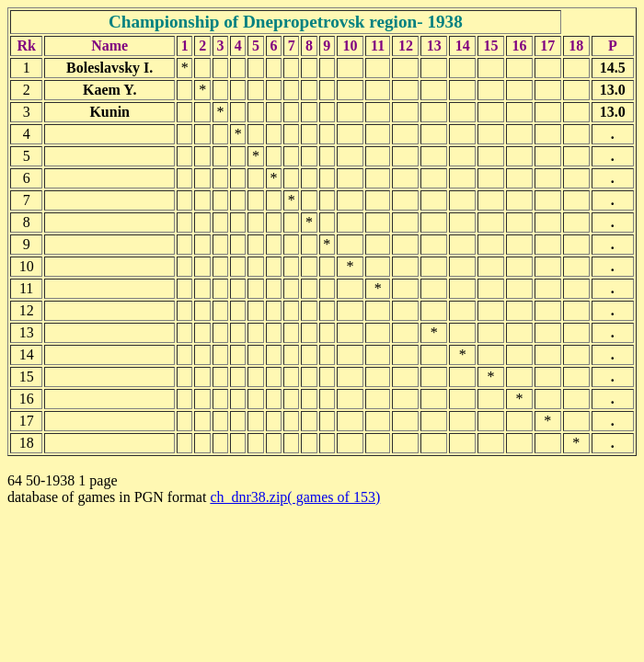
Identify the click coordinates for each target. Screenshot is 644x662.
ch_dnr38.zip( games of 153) (295, 497)
